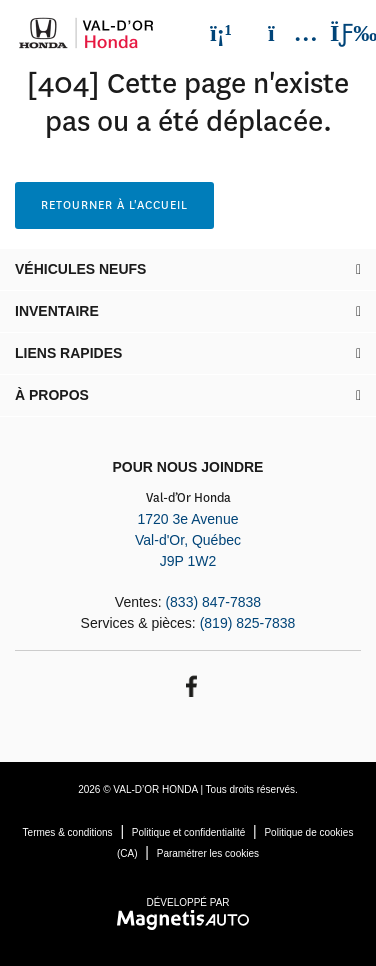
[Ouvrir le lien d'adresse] (188, 540)
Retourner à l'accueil (114, 205)
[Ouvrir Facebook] (188, 684)
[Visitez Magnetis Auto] (188, 919)
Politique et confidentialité (188, 832)
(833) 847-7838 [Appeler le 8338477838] (213, 602)
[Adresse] (283, 33)
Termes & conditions (68, 832)
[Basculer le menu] (337, 33)
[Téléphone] (221, 33)
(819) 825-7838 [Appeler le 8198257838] (248, 623)
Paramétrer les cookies (208, 853)
